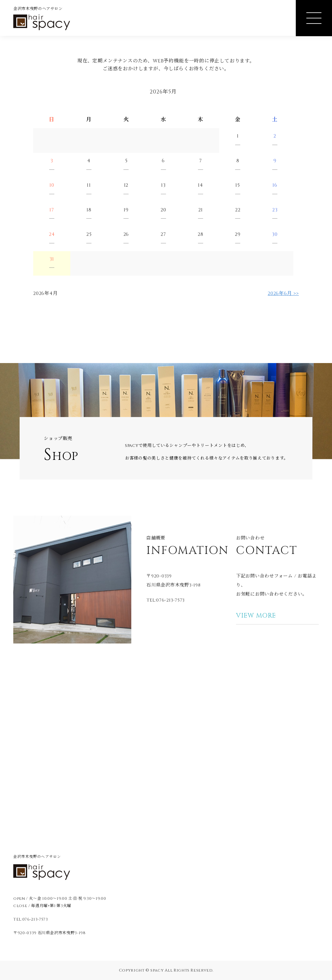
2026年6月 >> (283, 293)
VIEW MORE (256, 616)
